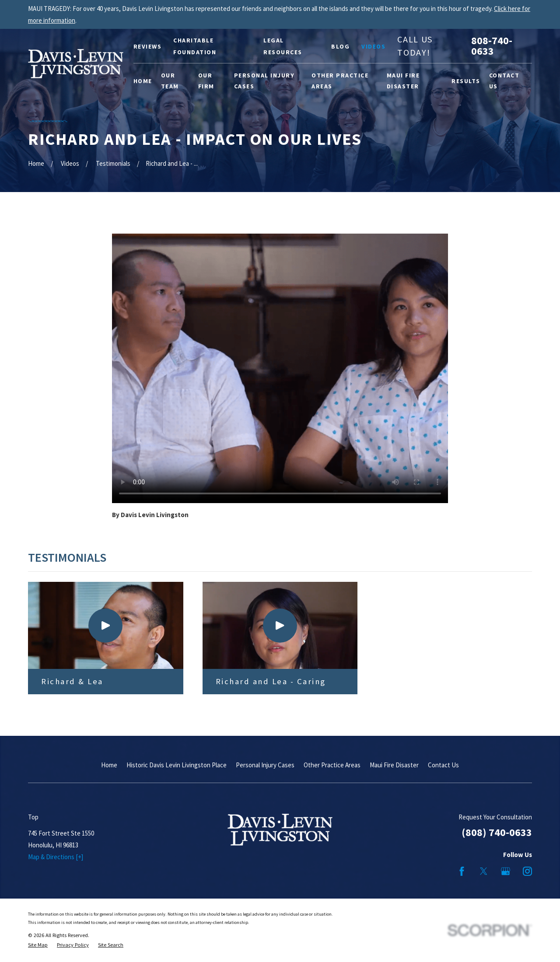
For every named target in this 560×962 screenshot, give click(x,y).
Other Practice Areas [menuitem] (340, 81)
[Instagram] (527, 871)
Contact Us (443, 765)
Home (109, 765)
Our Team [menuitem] (170, 81)
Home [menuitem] (143, 81)
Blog (340, 46)
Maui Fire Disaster (394, 765)
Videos (373, 46)
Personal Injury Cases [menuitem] (264, 81)
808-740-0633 (492, 46)
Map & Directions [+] (56, 857)
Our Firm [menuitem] (206, 81)
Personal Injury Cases (265, 765)
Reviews (148, 46)
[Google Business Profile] (506, 871)
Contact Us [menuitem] (504, 81)
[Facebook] (462, 871)
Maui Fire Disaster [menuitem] (403, 81)
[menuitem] (38, 945)
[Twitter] (484, 871)
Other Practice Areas (332, 765)
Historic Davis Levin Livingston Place (177, 765)
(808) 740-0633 (497, 832)
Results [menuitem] (466, 81)
